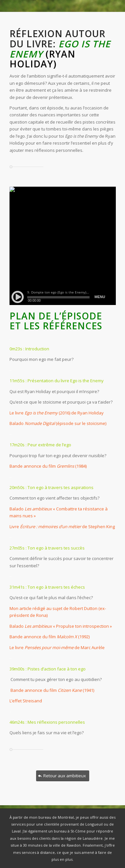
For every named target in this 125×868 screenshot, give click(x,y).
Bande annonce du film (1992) (50, 637)
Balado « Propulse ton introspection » (61, 626)
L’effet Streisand (26, 701)
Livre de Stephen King (62, 527)
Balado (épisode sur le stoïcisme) (58, 423)
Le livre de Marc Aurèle (57, 647)
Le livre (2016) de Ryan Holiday (57, 413)
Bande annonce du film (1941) (52, 690)
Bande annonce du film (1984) (48, 466)
